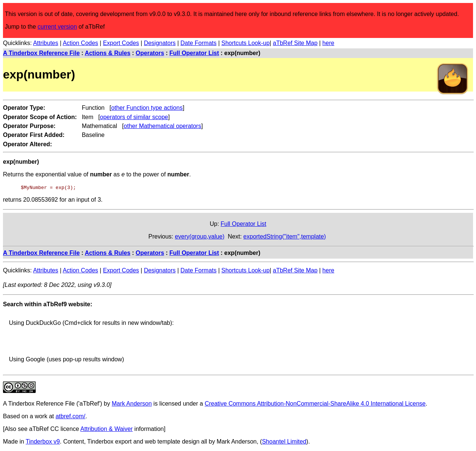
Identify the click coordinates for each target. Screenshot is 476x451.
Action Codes (81, 43)
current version (57, 27)
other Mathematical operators (163, 126)
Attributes (46, 43)
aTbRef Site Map (295, 43)
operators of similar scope (134, 117)
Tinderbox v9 (43, 442)
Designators (160, 43)
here (328, 43)
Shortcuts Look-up (245, 43)
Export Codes (121, 43)
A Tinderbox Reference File (41, 53)
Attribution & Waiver (107, 429)
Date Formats (198, 43)
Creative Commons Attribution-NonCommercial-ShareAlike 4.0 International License (315, 404)
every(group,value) (200, 236)
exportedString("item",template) (284, 236)
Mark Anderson (132, 404)
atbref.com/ (70, 416)
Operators (150, 53)
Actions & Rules (108, 53)
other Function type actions (147, 108)
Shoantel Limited (284, 442)
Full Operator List (194, 53)
